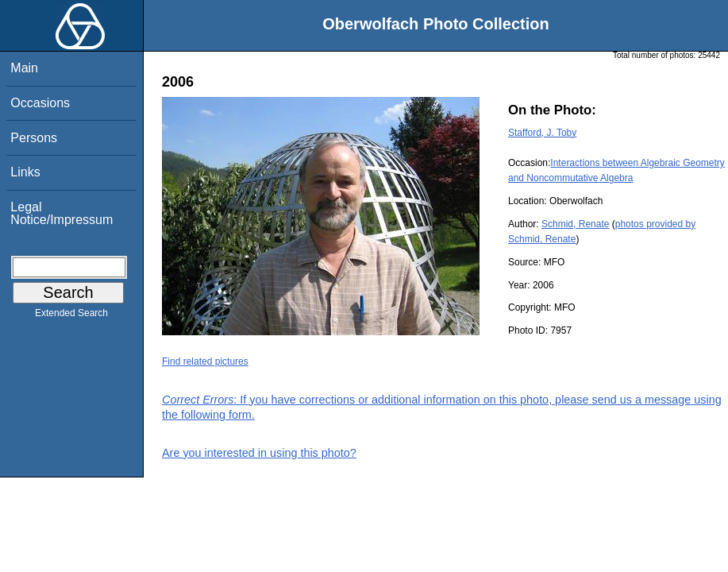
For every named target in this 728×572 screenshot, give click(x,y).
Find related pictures (205, 361)
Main (24, 68)
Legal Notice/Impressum (62, 213)
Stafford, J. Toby (542, 133)
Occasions (40, 103)
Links (25, 172)
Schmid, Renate (575, 224)
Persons (34, 138)
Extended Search (71, 316)
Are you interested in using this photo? (259, 453)
